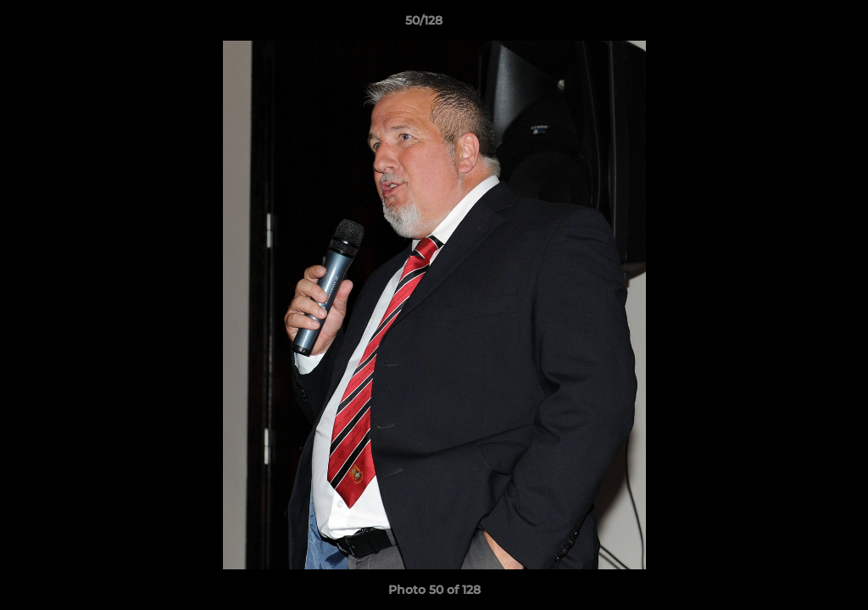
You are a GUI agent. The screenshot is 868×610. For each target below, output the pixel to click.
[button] (797, 25)
